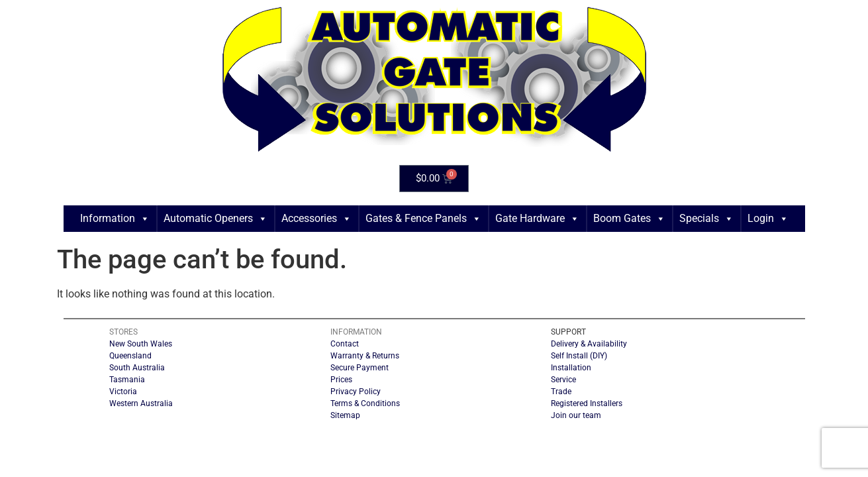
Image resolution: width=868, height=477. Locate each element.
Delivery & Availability (589, 344)
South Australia (137, 368)
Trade (561, 392)
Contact (345, 344)
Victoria (123, 392)
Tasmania (127, 380)
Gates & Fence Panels (423, 219)
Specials (706, 219)
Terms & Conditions (365, 403)
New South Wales (141, 344)
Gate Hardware (537, 219)
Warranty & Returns (365, 356)
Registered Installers (587, 403)
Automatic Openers (216, 219)
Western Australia (141, 403)
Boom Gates (629, 219)
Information (115, 219)
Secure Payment (360, 368)
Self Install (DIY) (579, 356)
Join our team (576, 415)
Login (768, 219)
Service (563, 380)
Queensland (130, 356)
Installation (571, 368)
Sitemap (345, 415)
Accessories (316, 219)
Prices (341, 380)
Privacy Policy (356, 392)
